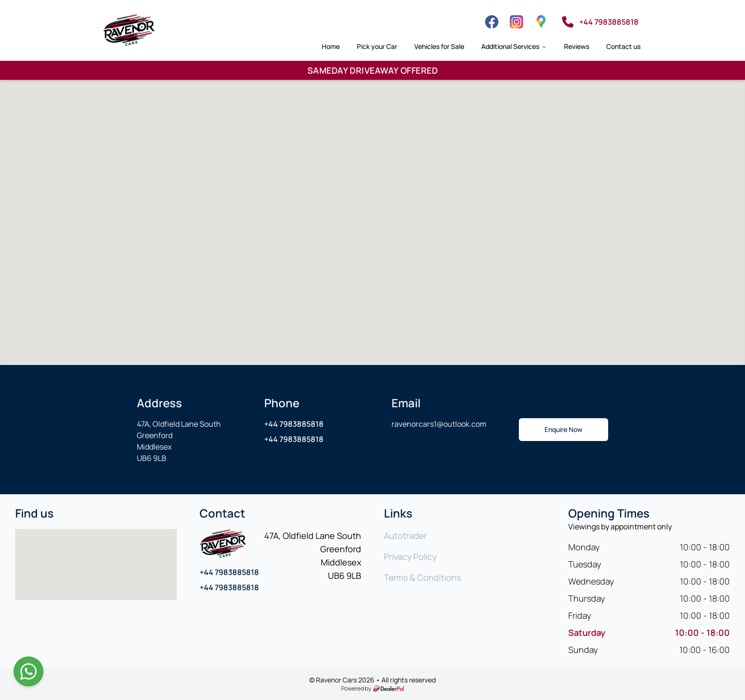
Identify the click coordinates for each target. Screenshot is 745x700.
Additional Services (514, 46)
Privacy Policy (410, 556)
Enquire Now (564, 429)
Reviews (577, 46)
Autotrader (405, 536)
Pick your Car (377, 46)
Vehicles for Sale (439, 46)
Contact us (623, 46)
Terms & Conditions (422, 577)
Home (331, 46)
